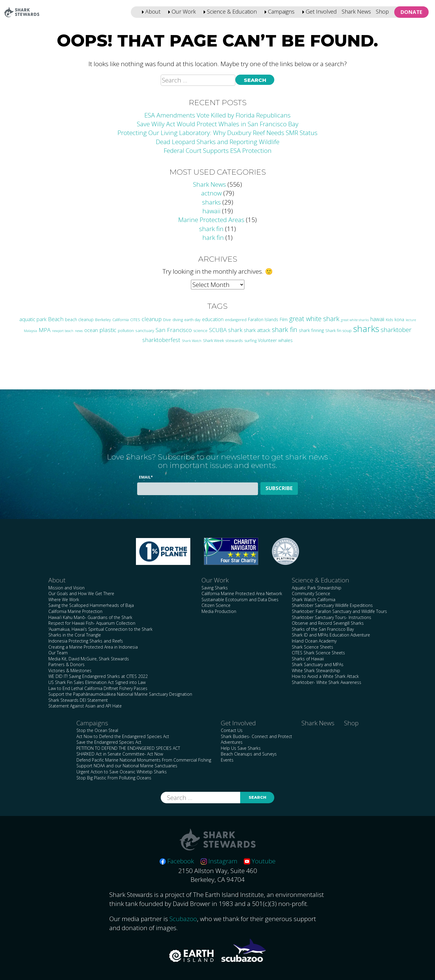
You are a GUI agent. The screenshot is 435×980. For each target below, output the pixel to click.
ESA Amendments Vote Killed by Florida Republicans (217, 115)
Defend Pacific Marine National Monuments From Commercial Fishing (144, 760)
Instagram (219, 861)
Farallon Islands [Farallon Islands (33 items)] (263, 319)
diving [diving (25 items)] (178, 320)
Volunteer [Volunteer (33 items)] (267, 340)
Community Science (311, 593)
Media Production (219, 611)
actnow (211, 193)
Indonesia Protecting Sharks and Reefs (86, 641)
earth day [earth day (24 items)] (192, 320)
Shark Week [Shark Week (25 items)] (213, 340)
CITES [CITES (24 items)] (135, 320)
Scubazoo (183, 919)
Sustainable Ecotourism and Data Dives (240, 600)
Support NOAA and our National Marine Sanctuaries (127, 766)
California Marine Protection (75, 611)
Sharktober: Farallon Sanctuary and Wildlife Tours (339, 611)
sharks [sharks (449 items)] (366, 329)
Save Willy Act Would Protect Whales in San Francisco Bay (218, 124)
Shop (382, 11)
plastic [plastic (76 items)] (108, 330)
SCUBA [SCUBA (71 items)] (218, 330)
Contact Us (232, 730)
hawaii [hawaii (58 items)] (377, 319)
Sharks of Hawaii (308, 659)
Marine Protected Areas (211, 220)
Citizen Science (216, 605)
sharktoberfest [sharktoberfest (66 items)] (161, 340)
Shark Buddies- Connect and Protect (256, 736)
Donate (411, 12)
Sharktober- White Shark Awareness (327, 682)
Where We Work (64, 600)
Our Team (58, 653)
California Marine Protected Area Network (242, 593)
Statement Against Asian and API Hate (85, 706)
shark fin (211, 229)
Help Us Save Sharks (241, 748)
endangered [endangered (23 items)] (236, 320)
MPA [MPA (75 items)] (45, 330)
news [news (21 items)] (79, 330)
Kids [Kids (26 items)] (389, 320)
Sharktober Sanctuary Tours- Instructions (332, 617)
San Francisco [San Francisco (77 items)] (174, 330)
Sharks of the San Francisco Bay (323, 629)
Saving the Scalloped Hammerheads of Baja (91, 605)
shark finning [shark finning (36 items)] (311, 330)
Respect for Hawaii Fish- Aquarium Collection (92, 623)
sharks (211, 202)
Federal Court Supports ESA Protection (218, 150)
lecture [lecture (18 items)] (411, 320)
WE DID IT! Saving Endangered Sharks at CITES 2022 (98, 676)
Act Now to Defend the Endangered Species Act (123, 736)
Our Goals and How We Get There (81, 593)
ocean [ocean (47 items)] (91, 330)
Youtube (260, 861)
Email (146, 477)
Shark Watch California (314, 600)
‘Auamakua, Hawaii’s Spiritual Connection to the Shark (100, 629)
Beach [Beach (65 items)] (56, 319)
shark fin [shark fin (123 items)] (285, 329)
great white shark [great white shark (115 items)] (314, 319)
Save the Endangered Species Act (109, 742)
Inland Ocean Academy (314, 641)
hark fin (213, 237)
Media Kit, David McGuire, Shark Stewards (89, 659)
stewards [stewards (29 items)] (234, 340)
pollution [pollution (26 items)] (126, 330)
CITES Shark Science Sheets (318, 653)
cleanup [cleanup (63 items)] (152, 319)
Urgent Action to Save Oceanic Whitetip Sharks (122, 772)
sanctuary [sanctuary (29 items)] (145, 330)
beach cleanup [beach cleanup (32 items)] (79, 319)
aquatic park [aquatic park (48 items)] (33, 319)
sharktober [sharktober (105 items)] (396, 330)
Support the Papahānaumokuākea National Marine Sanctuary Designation (120, 694)
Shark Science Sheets (313, 647)
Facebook (177, 861)
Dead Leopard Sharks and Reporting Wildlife (218, 142)
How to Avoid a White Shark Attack (325, 676)
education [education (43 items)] (213, 319)
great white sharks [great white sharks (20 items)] (355, 320)
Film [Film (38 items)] (284, 319)
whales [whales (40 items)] (285, 340)
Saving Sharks (215, 588)
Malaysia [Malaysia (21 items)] (31, 330)
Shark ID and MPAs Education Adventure (331, 635)
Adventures (232, 742)
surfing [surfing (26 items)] (250, 340)
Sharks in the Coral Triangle (75, 635)
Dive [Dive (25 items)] (167, 320)
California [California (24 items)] (121, 320)
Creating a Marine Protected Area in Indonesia (93, 647)
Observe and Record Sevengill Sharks (328, 623)
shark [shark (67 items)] (235, 330)
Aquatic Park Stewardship (317, 588)
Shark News (356, 11)
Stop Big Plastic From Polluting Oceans (114, 778)
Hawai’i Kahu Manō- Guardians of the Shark (90, 617)
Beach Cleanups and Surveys (249, 754)
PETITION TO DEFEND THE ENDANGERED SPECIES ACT (128, 748)
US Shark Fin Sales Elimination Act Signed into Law (97, 682)
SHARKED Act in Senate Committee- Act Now (120, 754)
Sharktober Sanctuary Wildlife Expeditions (332, 605)
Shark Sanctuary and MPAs (318, 664)
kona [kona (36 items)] (399, 319)
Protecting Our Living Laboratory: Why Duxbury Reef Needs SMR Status (217, 133)
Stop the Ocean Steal (97, 730)
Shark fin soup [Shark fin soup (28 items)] (338, 330)
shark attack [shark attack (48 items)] (257, 330)
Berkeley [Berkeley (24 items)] (103, 320)
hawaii (211, 211)
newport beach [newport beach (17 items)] (63, 331)
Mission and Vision (66, 588)
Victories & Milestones (70, 671)
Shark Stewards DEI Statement (78, 700)
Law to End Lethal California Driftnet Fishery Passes (98, 688)
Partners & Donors (66, 664)
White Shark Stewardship (316, 671)
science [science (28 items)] (200, 330)
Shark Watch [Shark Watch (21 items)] (192, 340)
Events (227, 760)
